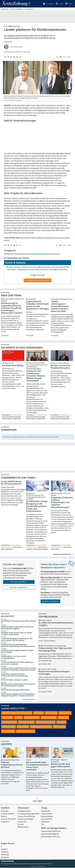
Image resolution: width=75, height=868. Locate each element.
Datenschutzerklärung (26, 817)
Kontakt (21, 825)
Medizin (4, 817)
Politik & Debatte (7, 814)
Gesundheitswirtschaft (39, 254)
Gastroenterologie (49, 718)
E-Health (18, 718)
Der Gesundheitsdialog (13, 366)
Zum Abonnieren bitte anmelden (38, 281)
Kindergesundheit (9, 722)
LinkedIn (4, 850)
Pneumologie (23, 727)
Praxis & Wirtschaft (8, 819)
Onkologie (61, 722)
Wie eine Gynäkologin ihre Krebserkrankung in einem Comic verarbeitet (17, 663)
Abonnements (47, 819)
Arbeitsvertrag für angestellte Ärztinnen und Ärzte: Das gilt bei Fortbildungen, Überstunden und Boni (12, 308)
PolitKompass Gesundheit (41, 727)
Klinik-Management (22, 254)
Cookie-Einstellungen (26, 819)
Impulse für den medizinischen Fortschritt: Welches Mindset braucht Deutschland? (36, 376)
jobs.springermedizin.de (51, 837)
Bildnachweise (23, 827)
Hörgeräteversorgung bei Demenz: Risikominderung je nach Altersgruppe (14, 675)
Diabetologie (7, 718)
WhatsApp (5, 855)
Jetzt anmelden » (19, 582)
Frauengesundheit (32, 718)
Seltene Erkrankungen (26, 731)
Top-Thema (39, 713)
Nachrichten (7, 616)
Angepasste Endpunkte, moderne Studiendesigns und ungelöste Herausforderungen (62, 503)
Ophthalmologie (9, 727)
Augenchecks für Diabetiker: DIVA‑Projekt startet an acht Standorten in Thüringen (37, 305)
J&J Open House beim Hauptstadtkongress (61, 367)
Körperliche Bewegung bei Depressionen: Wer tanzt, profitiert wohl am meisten (17, 640)
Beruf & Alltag (51, 713)
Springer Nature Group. (44, 864)
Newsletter (45, 822)
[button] (69, 4)
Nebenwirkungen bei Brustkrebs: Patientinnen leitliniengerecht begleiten (17, 628)
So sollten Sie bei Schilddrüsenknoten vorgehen (56, 624)
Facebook (5, 852)
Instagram (5, 857)
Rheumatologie (8, 731)
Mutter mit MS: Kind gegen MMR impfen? (15, 690)
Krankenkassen (54, 254)
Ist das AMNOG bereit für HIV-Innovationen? (11, 483)
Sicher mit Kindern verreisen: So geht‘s (14, 680)
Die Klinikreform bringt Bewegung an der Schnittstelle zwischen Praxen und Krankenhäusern (37, 506)
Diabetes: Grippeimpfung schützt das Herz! (12, 765)
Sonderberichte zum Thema (18, 478)
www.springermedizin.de (51, 832)
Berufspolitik (9, 254)
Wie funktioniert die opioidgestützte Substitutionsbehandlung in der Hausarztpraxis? (18, 646)
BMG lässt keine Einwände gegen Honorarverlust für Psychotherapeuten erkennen (18, 685)
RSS (43, 825)
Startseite (5, 811)
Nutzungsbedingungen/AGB (28, 814)
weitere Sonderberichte (64, 555)
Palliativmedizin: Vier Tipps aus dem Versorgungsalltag (14, 657)
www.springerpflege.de (50, 834)
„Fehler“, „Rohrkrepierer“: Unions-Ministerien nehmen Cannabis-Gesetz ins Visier (60, 306)
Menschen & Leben (26, 722)
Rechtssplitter (59, 727)
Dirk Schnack (18, 47)
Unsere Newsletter (12, 709)
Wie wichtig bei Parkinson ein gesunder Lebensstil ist (18, 622)
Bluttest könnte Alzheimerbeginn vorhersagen (54, 673)
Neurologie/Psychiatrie (46, 722)
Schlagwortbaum (24, 811)
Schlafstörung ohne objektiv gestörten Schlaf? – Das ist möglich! (18, 652)
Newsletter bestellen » (50, 602)
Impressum (22, 822)
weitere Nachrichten (30, 700)
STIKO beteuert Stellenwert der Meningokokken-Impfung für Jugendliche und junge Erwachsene (18, 695)
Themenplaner (47, 814)
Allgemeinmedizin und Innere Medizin (17, 713)
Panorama (5, 822)
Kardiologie (63, 718)
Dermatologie (65, 713)
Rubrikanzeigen (47, 817)
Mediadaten (46, 811)
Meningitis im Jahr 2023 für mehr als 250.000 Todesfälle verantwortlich (16, 634)
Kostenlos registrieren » (19, 588)
